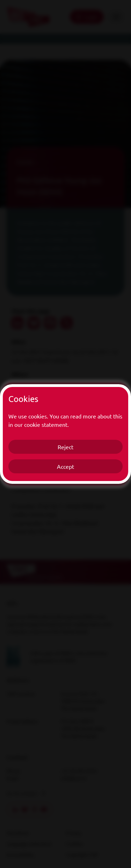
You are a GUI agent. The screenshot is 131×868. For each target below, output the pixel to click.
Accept (65, 466)
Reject (65, 447)
